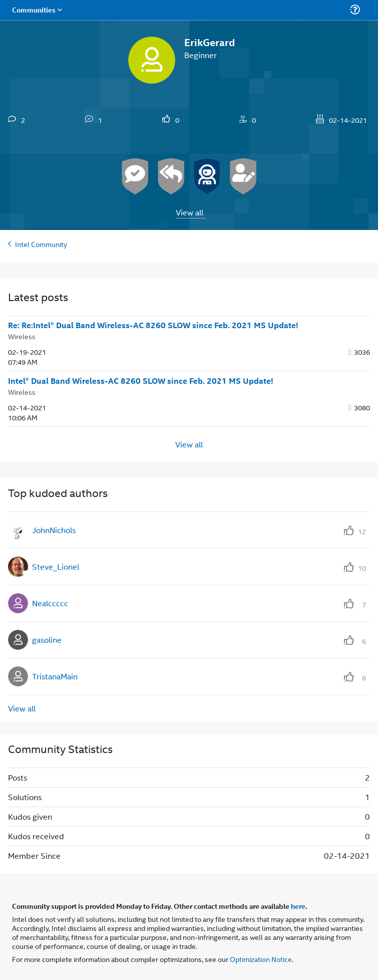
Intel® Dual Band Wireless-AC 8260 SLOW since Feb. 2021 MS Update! (141, 381)
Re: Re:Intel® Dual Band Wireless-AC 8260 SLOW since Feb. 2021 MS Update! (153, 325)
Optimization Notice (261, 959)
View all (190, 212)
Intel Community (41, 244)
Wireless (22, 336)
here (298, 906)
